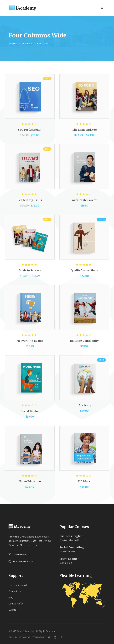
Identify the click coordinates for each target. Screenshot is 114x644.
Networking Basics (30, 341)
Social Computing (72, 547)
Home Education (30, 481)
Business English (71, 536)
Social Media (30, 411)
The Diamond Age (84, 130)
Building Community (84, 341)
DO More (84, 481)
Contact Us (15, 591)
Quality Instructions (84, 270)
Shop (21, 43)
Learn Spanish (69, 559)
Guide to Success (30, 270)
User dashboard (18, 585)
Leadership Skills (30, 200)
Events (12, 610)
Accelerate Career (84, 200)
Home (12, 43)
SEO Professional (30, 130)
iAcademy (84, 405)
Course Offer (16, 603)
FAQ (11, 597)
